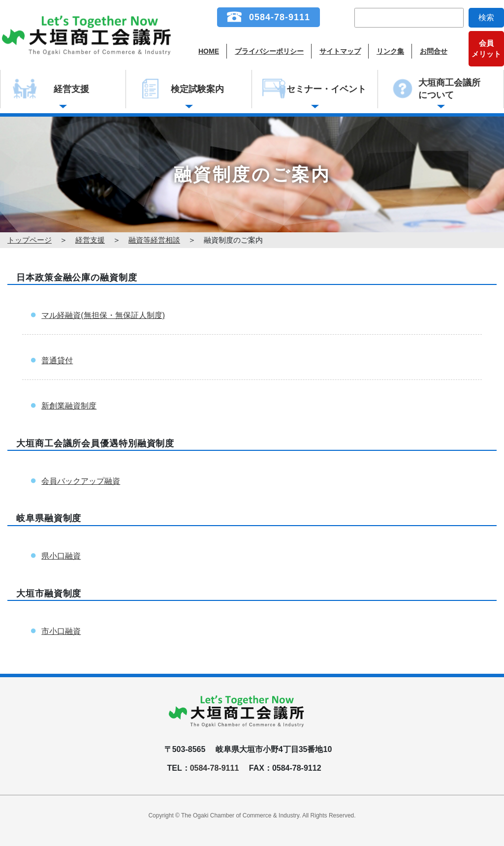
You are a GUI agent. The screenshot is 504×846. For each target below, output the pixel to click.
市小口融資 (61, 631)
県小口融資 (61, 556)
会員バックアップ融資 (81, 481)
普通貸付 (57, 360)
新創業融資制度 (69, 406)
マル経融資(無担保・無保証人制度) (103, 315)
